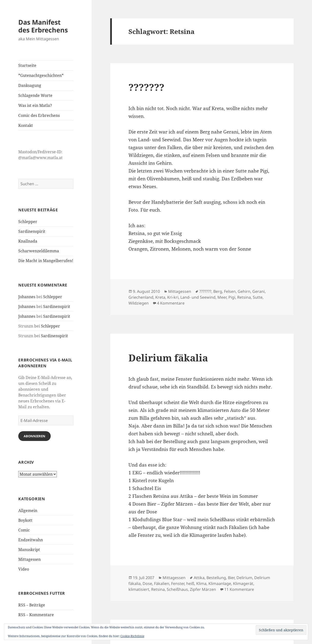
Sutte (258, 297)
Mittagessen (29, 559)
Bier (231, 578)
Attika (199, 578)
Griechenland (141, 297)
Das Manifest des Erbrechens (43, 26)
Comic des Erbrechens (39, 115)
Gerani (258, 291)
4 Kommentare (171, 303)
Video (24, 569)
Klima (201, 583)
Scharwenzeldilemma (39, 251)
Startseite (27, 65)
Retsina (244, 297)
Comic (24, 530)
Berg (218, 291)
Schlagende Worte (35, 95)
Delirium (244, 578)
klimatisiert (139, 589)
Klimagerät (243, 583)
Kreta (160, 297)
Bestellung (216, 578)
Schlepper (28, 222)
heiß (190, 583)
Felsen (230, 291)
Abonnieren (34, 436)
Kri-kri (173, 297)
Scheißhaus (177, 589)
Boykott (25, 520)
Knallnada (28, 241)
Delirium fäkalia (168, 358)
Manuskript (29, 550)
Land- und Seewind (198, 297)
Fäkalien (162, 583)
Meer (222, 297)
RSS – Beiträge (32, 605)
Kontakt (26, 125)
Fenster (178, 583)
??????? (146, 87)
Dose (147, 583)
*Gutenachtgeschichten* (41, 75)
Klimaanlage (220, 583)
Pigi (232, 297)
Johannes (27, 297)
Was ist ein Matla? (35, 105)
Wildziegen (139, 303)
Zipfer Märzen (203, 589)
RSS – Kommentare (36, 615)
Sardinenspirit (32, 231)
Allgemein (28, 511)
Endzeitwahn (31, 540)
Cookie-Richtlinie (132, 636)
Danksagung (30, 85)
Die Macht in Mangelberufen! (46, 261)
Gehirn (244, 291)
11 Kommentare (239, 589)
